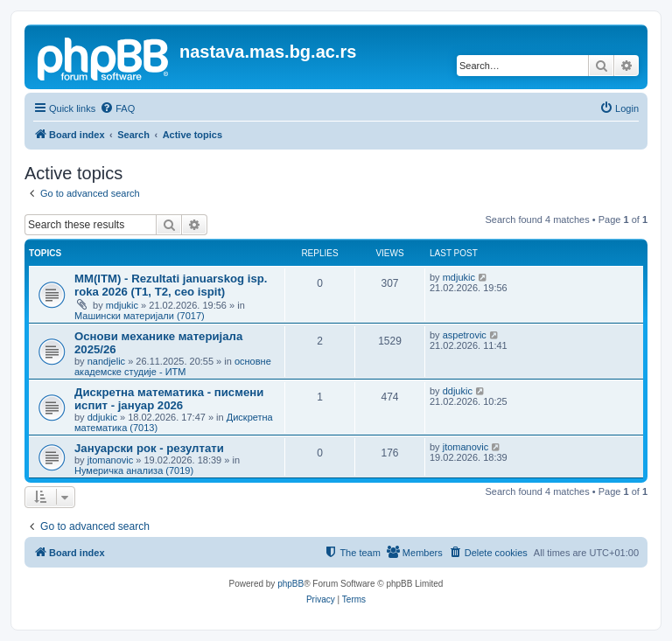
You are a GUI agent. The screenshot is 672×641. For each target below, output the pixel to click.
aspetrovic (465, 335)
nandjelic (106, 361)
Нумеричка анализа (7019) (134, 470)
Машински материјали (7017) (140, 316)
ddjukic (102, 417)
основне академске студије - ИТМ (173, 366)
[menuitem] (117, 108)
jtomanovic (111, 460)
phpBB (290, 584)
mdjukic (122, 305)
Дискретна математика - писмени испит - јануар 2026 (169, 399)
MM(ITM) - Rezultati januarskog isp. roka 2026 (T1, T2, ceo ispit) (171, 285)
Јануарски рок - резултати (149, 448)
